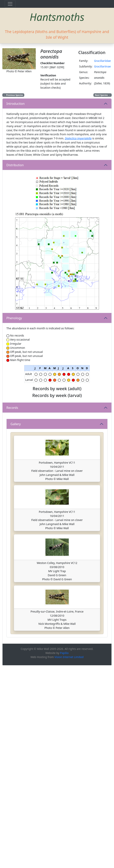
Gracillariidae (102, 61)
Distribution (15, 165)
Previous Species (13, 95)
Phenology (14, 318)
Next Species (103, 95)
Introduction (16, 104)
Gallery (16, 627)
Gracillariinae (102, 66)
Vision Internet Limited (69, 860)
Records (12, 509)
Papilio (64, 855)
